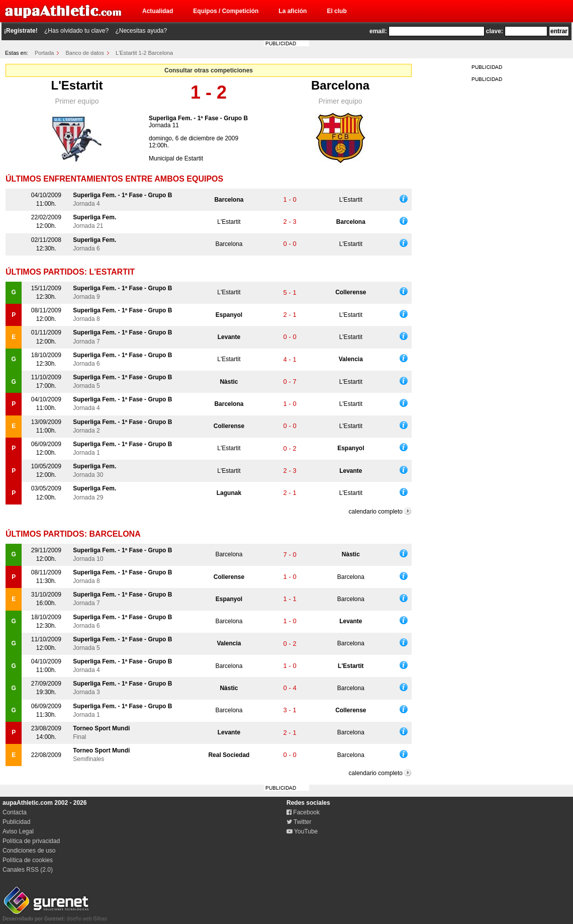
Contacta (15, 812)
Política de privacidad (31, 841)
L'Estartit (77, 85)
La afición (293, 11)
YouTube (302, 831)
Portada (44, 53)
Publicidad (16, 822)
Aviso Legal (18, 831)
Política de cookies (28, 860)
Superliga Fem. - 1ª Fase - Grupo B (198, 118)
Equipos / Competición (226, 11)
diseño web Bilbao (55, 916)
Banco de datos (85, 53)
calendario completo (376, 512)
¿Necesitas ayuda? (141, 31)
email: (378, 31)
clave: (495, 31)
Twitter (299, 822)
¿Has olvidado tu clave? (76, 31)
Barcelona (340, 85)
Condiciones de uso (29, 851)
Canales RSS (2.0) (28, 870)
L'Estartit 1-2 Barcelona (144, 53)
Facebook (303, 812)
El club (337, 11)
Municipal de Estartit (176, 158)
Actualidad (158, 11)
